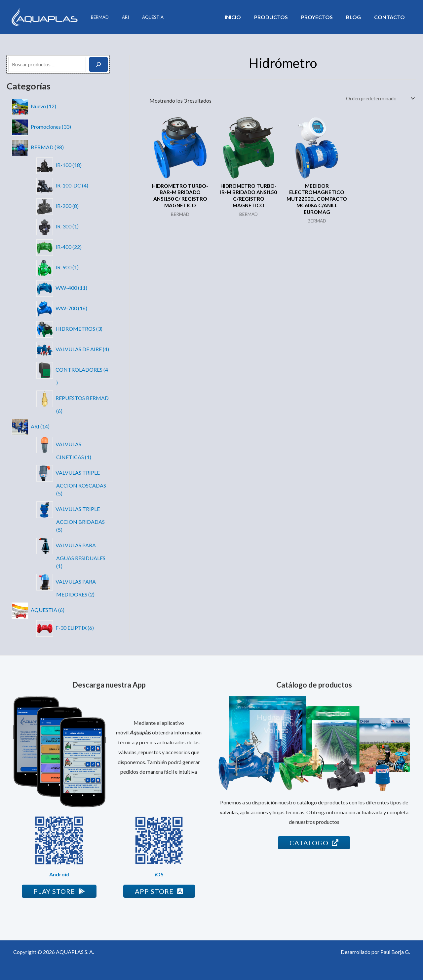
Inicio (245, 17)
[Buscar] (98, 64)
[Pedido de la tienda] (379, 99)
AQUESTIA (141, 17)
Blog (357, 17)
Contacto (391, 17)
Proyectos (324, 17)
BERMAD (97, 17)
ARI (118, 17)
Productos (280, 17)
